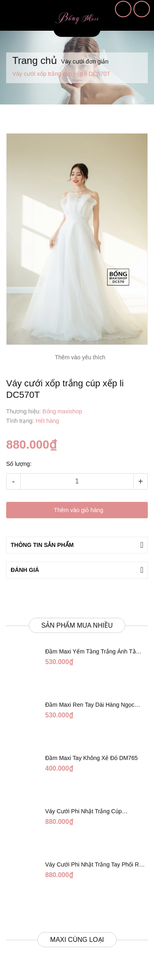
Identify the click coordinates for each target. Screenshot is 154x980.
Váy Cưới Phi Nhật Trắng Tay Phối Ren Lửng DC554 (95, 865)
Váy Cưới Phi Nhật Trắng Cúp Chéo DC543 (84, 812)
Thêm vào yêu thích (80, 357)
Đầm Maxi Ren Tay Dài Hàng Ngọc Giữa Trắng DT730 (90, 705)
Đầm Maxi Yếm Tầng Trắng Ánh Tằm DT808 (93, 652)
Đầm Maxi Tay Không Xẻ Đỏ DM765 (91, 758)
